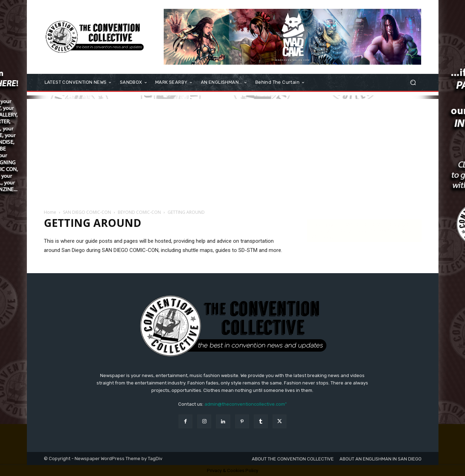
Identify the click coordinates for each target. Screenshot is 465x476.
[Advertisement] (233, 148)
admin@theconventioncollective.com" (246, 404)
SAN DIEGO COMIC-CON (87, 212)
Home (50, 212)
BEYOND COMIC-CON (139, 212)
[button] (413, 83)
